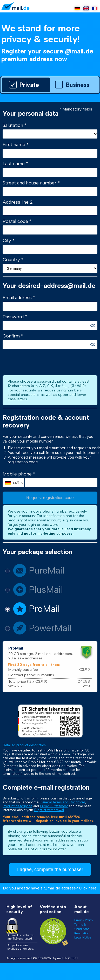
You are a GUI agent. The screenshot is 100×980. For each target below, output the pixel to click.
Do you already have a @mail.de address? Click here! (50, 888)
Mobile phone (18, 474)
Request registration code (50, 498)
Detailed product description (24, 745)
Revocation (82, 933)
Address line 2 (18, 202)
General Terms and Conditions (62, 802)
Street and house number (30, 183)
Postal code (16, 221)
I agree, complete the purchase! (50, 869)
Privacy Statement (54, 806)
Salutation (14, 125)
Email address (18, 298)
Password (14, 317)
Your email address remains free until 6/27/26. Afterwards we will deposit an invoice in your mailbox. (48, 819)
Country (12, 260)
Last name (14, 164)
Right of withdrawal (49, 810)
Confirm (12, 336)
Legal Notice (83, 937)
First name (15, 144)
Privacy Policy (84, 920)
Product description (17, 806)
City (8, 240)
